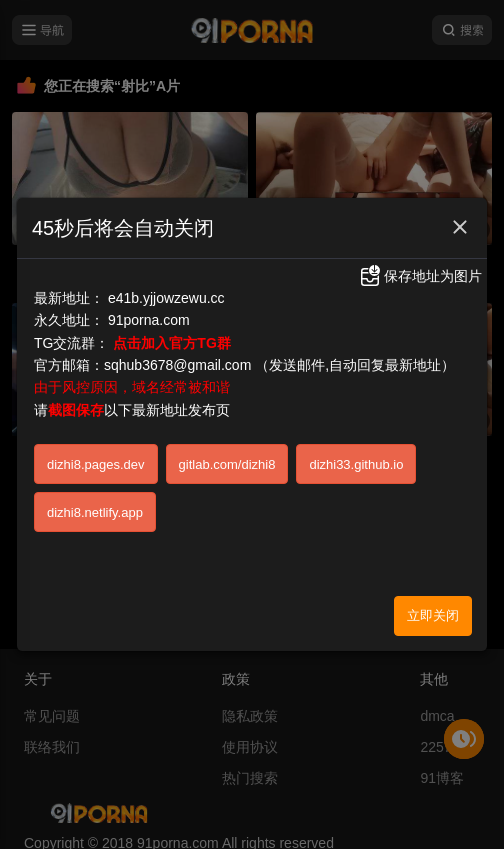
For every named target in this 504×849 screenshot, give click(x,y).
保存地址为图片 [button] (420, 276)
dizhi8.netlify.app (95, 512)
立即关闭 (433, 615)
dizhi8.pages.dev (96, 464)
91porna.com (149, 320)
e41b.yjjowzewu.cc (166, 298)
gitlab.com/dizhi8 (227, 464)
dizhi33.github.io (356, 464)
